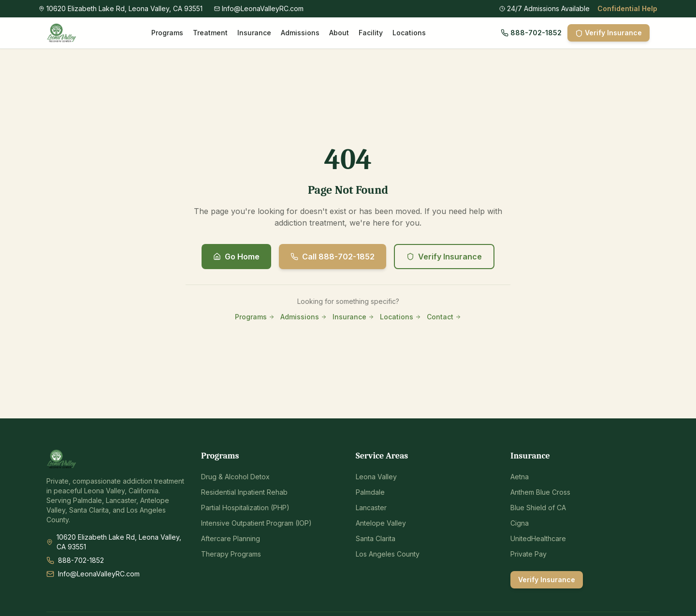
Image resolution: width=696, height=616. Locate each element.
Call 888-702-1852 (333, 257)
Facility (371, 33)
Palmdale (370, 492)
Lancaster (371, 508)
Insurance (254, 33)
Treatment (210, 33)
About (339, 33)
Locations (409, 33)
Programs (167, 33)
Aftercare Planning (231, 538)
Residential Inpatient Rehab (244, 492)
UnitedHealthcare (538, 538)
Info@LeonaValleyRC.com (99, 574)
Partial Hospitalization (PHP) (245, 508)
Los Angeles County (388, 554)
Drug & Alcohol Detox (235, 477)
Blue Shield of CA (538, 508)
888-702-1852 (531, 33)
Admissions (300, 33)
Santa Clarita (376, 538)
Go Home (236, 257)
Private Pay (529, 554)
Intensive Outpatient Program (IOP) (256, 523)
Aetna (520, 477)
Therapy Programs (231, 554)
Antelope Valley (381, 523)
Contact (444, 317)
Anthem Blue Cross (540, 492)
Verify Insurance (609, 33)
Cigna (520, 523)
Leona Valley (376, 477)
